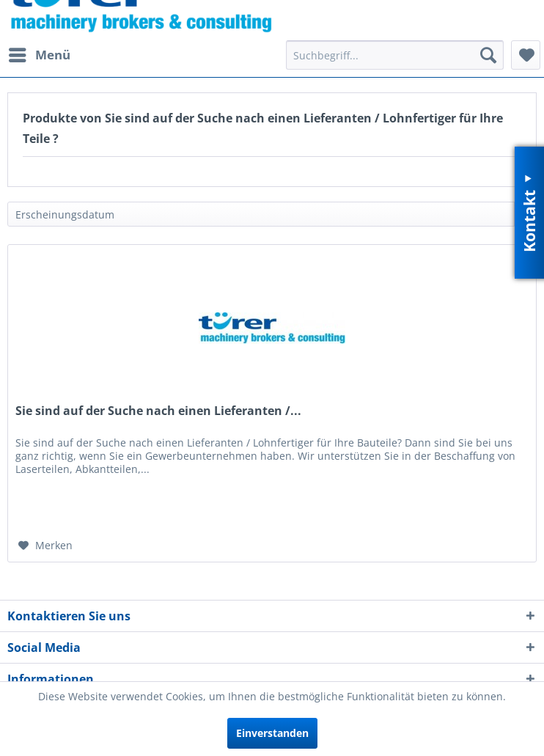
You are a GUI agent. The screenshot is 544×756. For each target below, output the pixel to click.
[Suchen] (488, 55)
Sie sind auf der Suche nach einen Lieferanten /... (158, 411)
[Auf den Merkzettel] (45, 546)
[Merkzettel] (526, 55)
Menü (40, 53)
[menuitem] (39, 55)
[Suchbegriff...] (395, 55)
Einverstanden (272, 733)
